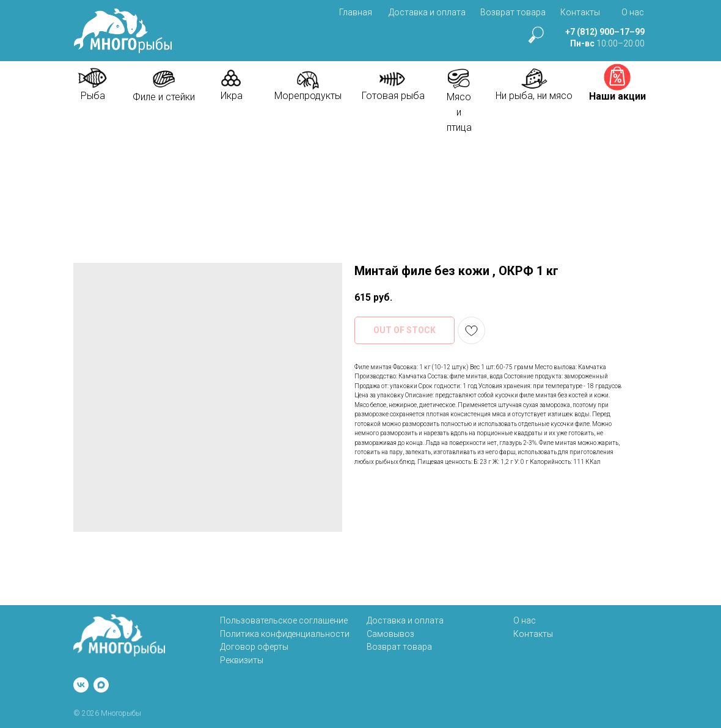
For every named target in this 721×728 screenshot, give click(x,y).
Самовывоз (390, 634)
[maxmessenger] (101, 685)
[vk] (81, 685)
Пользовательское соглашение (284, 620)
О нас (633, 12)
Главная (356, 12)
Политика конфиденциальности (285, 634)
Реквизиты (242, 660)
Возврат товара (513, 12)
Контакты (580, 12)
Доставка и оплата (427, 12)
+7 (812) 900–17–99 (605, 32)
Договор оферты (254, 647)
